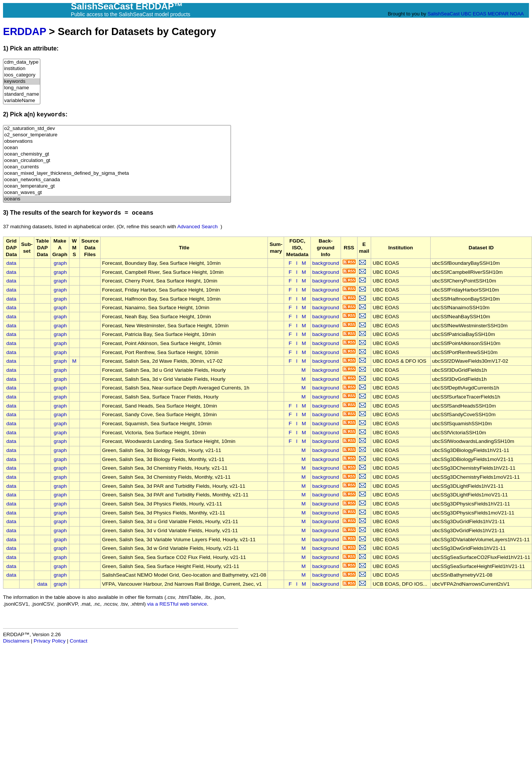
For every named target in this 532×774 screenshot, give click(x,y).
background (326, 263)
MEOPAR (498, 14)
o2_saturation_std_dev (117, 129)
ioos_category (22, 75)
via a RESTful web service (177, 604)
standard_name (22, 94)
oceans (117, 199)
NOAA (517, 14)
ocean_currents (117, 167)
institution (22, 69)
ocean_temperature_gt (117, 186)
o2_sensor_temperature (117, 135)
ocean (117, 148)
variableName (22, 101)
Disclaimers (16, 641)
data (11, 263)
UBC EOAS (474, 14)
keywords (22, 82)
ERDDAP (24, 31)
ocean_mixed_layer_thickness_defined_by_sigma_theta (117, 173)
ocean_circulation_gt (117, 161)
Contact (79, 641)
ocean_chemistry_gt (117, 154)
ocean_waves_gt (117, 193)
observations (117, 141)
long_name (22, 88)
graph (60, 263)
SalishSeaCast (444, 14)
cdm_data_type (22, 62)
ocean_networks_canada (117, 180)
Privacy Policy (50, 641)
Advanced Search (197, 227)
